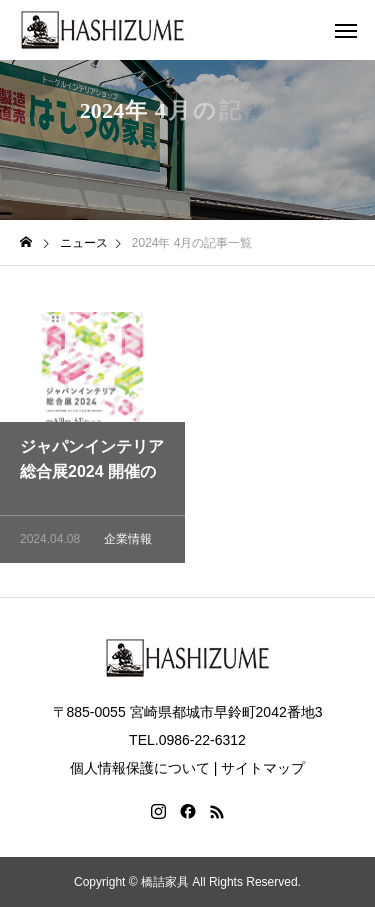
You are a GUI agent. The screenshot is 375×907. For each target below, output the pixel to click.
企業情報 (128, 542)
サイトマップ (263, 768)
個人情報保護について (140, 768)
